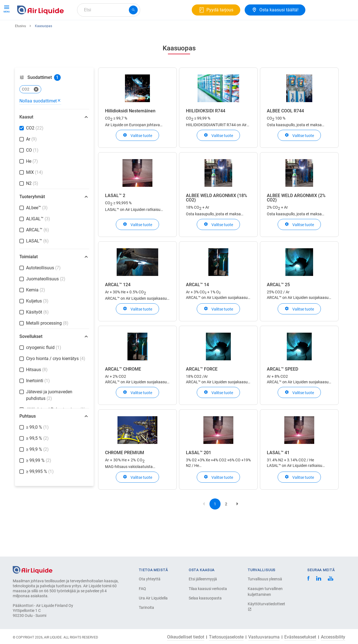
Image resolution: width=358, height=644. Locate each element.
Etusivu (21, 46)
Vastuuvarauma (264, 637)
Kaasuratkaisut (81, 30)
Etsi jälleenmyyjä (203, 579)
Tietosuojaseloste (226, 637)
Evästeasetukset (300, 637)
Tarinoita (146, 607)
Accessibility (333, 637)
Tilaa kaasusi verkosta (208, 589)
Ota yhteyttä (150, 579)
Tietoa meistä (118, 30)
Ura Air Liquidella (153, 598)
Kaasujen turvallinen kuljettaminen (265, 592)
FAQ (142, 589)
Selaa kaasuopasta (205, 598)
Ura (144, 30)
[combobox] (109, 10)
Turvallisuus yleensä (265, 579)
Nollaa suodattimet (40, 121)
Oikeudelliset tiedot (186, 637)
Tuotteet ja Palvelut (38, 30)
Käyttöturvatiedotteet (266, 607)
